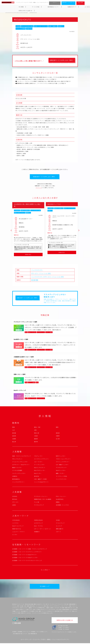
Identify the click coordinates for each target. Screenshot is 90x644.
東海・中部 (37, 428)
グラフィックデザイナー (63, 462)
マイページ (39, 188)
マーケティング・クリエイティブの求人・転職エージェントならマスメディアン (46, 640)
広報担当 (15, 477)
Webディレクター (61, 471)
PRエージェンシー (61, 497)
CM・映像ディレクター (62, 465)
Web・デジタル (38, 526)
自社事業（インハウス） (63, 505)
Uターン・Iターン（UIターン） (43, 529)
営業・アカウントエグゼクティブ (22, 456)
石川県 (58, 439)
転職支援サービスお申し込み (68, 2)
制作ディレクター (61, 456)
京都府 (58, 436)
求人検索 (81, 2)
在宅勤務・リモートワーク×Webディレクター (25, 558)
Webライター (38, 474)
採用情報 (20, 632)
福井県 (36, 442)
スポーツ (58, 532)
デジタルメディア (39, 505)
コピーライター (38, 462)
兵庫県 (14, 439)
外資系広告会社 (38, 521)
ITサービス (15, 502)
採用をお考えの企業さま (77, 7)
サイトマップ (27, 632)
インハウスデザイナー (18, 482)
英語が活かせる (17, 529)
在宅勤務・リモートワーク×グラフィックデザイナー (27, 552)
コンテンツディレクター (19, 474)
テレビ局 (37, 502)
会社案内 (14, 632)
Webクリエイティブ (18, 526)
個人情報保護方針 (33, 634)
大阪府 (36, 436)
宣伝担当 (37, 477)
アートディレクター (40, 465)
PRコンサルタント (17, 459)
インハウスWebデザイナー (42, 482)
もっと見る (44, 570)
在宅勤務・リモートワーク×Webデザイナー (25, 555)
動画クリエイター (17, 468)
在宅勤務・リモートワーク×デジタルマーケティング (27, 561)
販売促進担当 (16, 479)
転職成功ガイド (49, 7)
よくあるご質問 (62, 7)
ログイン (55, 2)
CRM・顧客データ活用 (40, 479)
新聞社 (58, 502)
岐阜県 (14, 436)
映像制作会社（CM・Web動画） (43, 500)
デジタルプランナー (62, 468)
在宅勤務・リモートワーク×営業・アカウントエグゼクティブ (30, 549)
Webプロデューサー (40, 471)
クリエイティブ (60, 523)
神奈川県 (37, 433)
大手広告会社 (16, 521)
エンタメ (15, 535)
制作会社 (15, 500)
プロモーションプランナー (63, 459)
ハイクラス (15, 523)
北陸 (35, 430)
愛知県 (58, 433)
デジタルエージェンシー (41, 497)
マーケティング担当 (61, 477)
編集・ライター (60, 474)
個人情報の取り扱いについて (20, 634)
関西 (57, 428)
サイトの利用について (42, 632)
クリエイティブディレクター (20, 462)
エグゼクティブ (38, 523)
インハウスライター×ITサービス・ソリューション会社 (47, 277)
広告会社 (15, 497)
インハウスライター (37, 270)
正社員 (58, 521)
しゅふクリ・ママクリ (18, 532)
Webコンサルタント (40, 468)
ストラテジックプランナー (41, 459)
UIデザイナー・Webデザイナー (21, 465)
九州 (14, 430)
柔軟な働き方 (60, 529)
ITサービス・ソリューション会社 (41, 274)
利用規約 (33, 632)
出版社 (14, 505)
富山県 (14, 442)
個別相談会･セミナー (35, 7)
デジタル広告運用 (17, 471)
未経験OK (37, 532)
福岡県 (36, 439)
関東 (37, 280)
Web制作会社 (60, 500)
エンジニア (59, 526)
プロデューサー (38, 456)
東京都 (33, 280)
